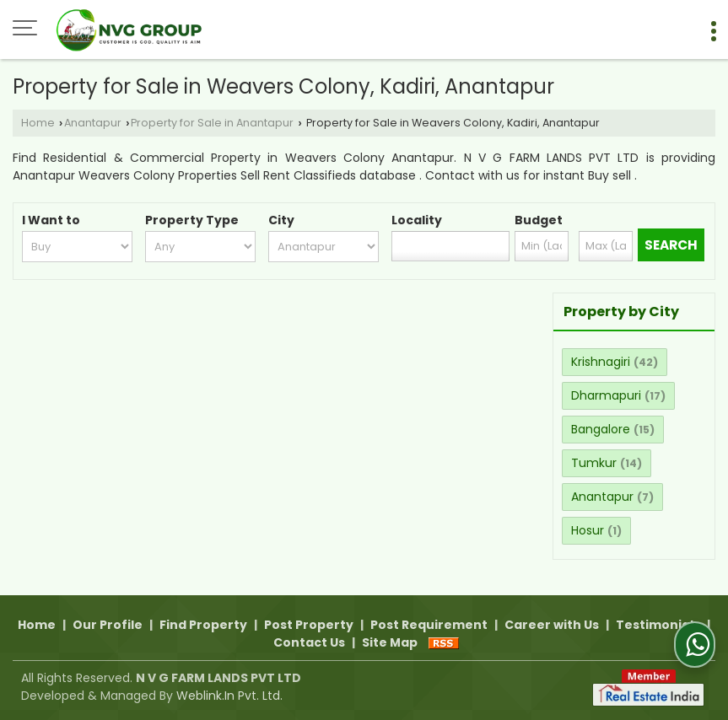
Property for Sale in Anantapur (212, 123)
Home (38, 123)
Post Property (309, 625)
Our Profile (108, 625)
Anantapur (93, 123)
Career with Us (552, 625)
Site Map (390, 642)
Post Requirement (429, 625)
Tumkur (594, 463)
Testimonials (658, 625)
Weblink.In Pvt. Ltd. (229, 696)
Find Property (203, 625)
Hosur (588, 530)
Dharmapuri (606, 395)
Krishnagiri (601, 362)
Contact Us (309, 642)
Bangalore (601, 429)
